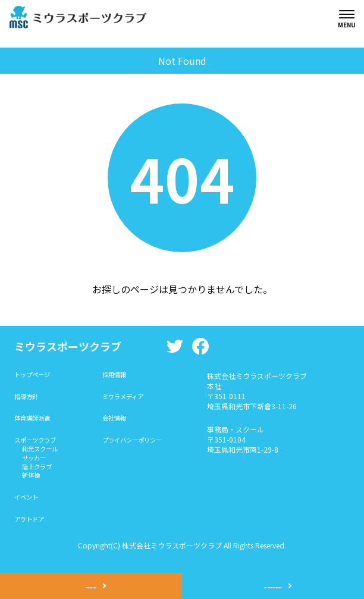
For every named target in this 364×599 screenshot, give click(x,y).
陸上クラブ (40, 476)
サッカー (37, 465)
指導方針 (29, 399)
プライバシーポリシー (146, 445)
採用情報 (124, 376)
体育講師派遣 (36, 422)
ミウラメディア (135, 399)
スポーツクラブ (39, 445)
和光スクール (44, 455)
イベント (29, 509)
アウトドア (32, 532)
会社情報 (124, 422)
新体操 (33, 486)
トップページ (36, 376)
